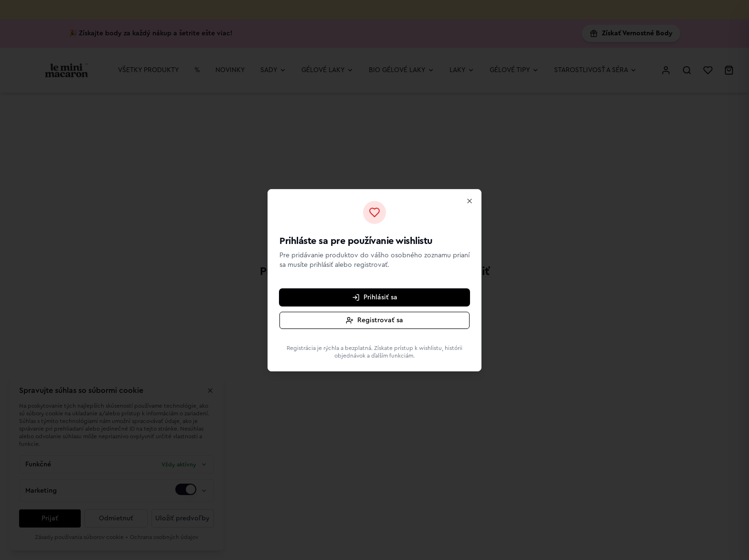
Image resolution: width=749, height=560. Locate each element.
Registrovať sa (374, 320)
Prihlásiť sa (375, 297)
